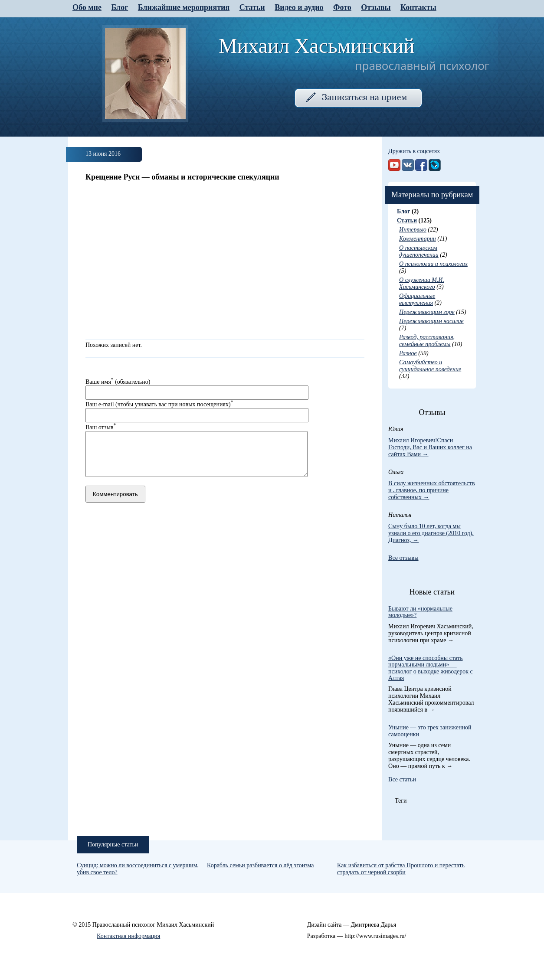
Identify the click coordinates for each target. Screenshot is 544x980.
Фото (342, 7)
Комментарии (418, 239)
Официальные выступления (417, 299)
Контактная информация (128, 936)
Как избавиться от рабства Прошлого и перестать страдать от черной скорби (401, 869)
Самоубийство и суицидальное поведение (430, 366)
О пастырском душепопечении (419, 251)
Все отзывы (403, 558)
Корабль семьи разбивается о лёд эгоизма (261, 865)
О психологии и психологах (433, 264)
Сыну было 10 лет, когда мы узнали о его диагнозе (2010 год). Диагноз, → (431, 533)
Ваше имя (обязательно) (118, 382)
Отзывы (376, 7)
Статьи (252, 7)
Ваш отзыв (101, 427)
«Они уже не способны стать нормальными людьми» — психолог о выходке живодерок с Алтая (431, 668)
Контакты (418, 7)
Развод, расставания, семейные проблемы (427, 341)
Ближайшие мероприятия (184, 7)
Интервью (413, 230)
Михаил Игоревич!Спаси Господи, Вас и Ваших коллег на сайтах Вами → (430, 447)
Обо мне (87, 7)
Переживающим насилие (431, 321)
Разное (408, 353)
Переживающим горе (427, 312)
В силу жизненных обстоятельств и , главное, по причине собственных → (431, 490)
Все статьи (402, 779)
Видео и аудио (299, 7)
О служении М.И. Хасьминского (422, 283)
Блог (120, 7)
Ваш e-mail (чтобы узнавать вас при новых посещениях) (159, 404)
